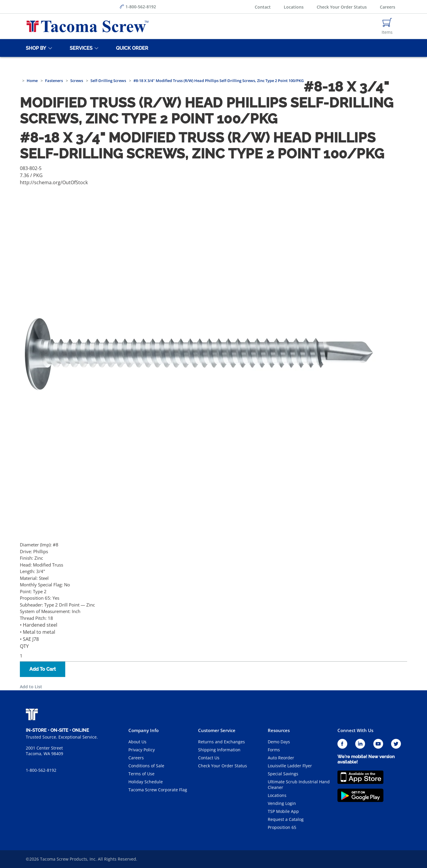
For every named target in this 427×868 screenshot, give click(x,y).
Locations (294, 7)
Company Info (144, 730)
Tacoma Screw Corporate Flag (158, 790)
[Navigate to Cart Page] (387, 26)
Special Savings (283, 774)
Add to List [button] (31, 687)
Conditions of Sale (146, 766)
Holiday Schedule (146, 782)
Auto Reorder (281, 758)
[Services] (80, 48)
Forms (274, 750)
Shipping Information (219, 750)
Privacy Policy (142, 750)
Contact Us (209, 758)
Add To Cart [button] (43, 669)
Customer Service (217, 730)
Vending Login (282, 803)
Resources (279, 730)
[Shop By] (35, 48)
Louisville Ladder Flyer (290, 766)
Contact (263, 7)
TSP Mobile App (283, 811)
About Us (137, 742)
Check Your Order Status (342, 7)
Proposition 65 (282, 827)
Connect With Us (355, 730)
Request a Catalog (286, 819)
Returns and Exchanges (222, 742)
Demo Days (279, 742)
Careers (388, 7)
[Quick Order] (131, 48)
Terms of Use (141, 774)
